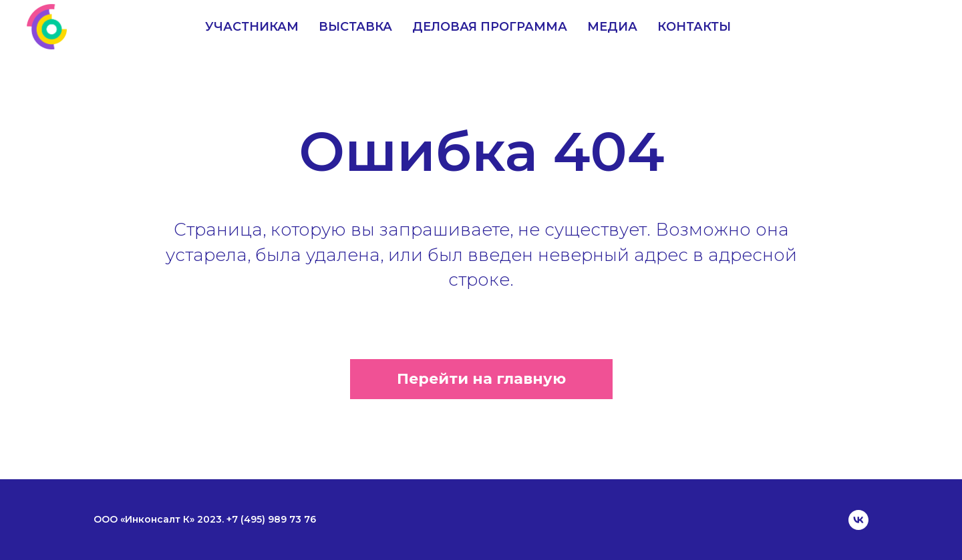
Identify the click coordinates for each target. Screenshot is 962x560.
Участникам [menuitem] (252, 27)
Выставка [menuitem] (355, 27)
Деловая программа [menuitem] (490, 27)
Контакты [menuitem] (694, 27)
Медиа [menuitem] (612, 27)
